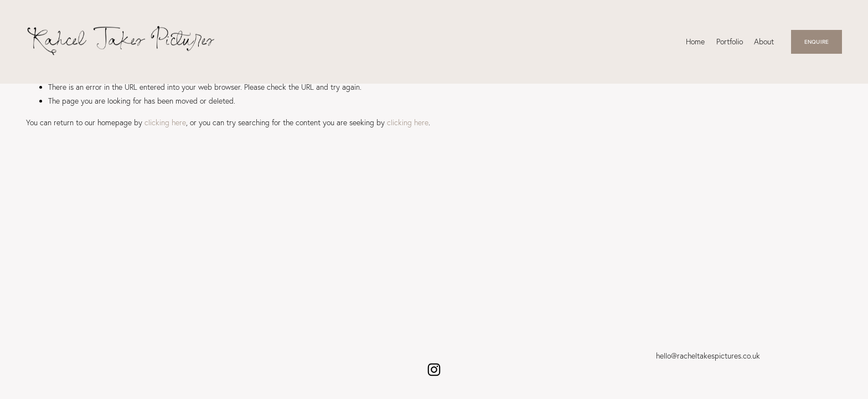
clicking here (165, 122)
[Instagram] (434, 370)
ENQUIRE (817, 42)
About (764, 41)
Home (695, 41)
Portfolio (730, 41)
